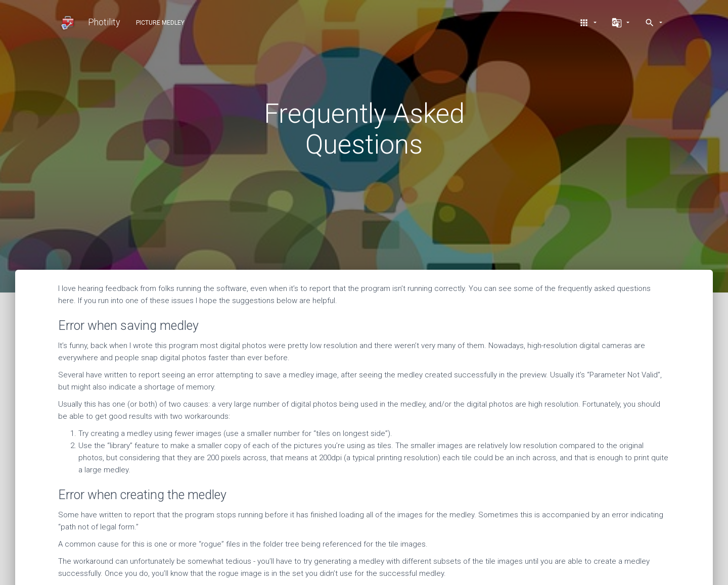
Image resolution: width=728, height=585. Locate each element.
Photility (89, 23)
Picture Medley (160, 23)
